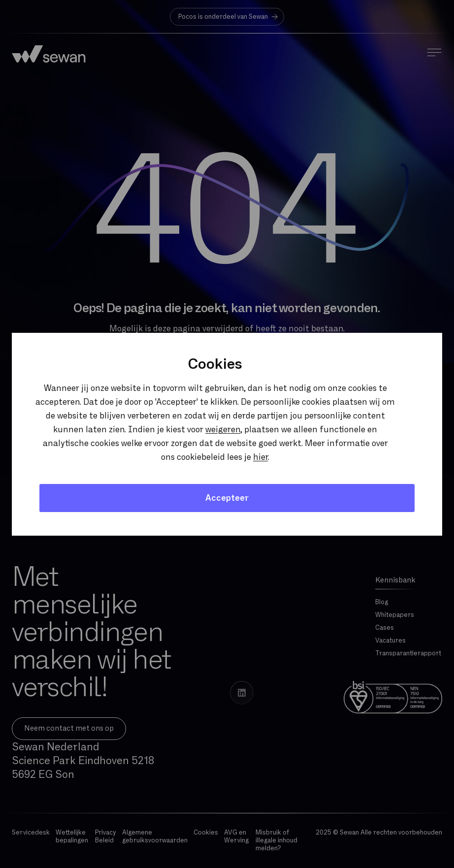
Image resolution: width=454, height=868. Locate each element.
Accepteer (227, 498)
